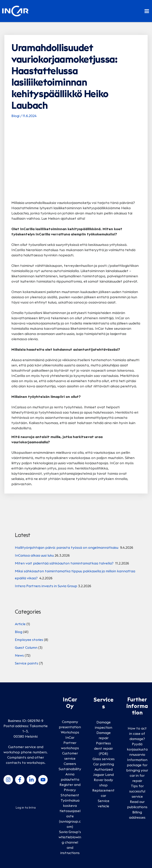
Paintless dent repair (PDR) (103, 748)
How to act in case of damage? (137, 733)
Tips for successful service (137, 791)
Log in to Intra (26, 808)
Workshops (70, 732)
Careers (70, 764)
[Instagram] (8, 780)
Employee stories (29, 640)
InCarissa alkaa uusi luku (34, 555)
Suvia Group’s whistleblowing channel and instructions (70, 842)
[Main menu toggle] (147, 11)
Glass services (104, 759)
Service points (26, 663)
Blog (19, 632)
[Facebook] (20, 780)
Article (20, 624)
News (19, 655)
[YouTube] (43, 780)
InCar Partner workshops (70, 743)
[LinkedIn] (31, 780)
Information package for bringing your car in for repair (137, 770)
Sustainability (70, 769)
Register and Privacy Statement (70, 790)
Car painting (104, 764)
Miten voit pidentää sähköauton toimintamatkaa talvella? (65, 563)
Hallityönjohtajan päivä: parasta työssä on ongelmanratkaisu (67, 547)
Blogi (15, 116)
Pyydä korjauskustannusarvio (137, 749)
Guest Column (26, 647)
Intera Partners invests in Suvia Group (46, 586)
